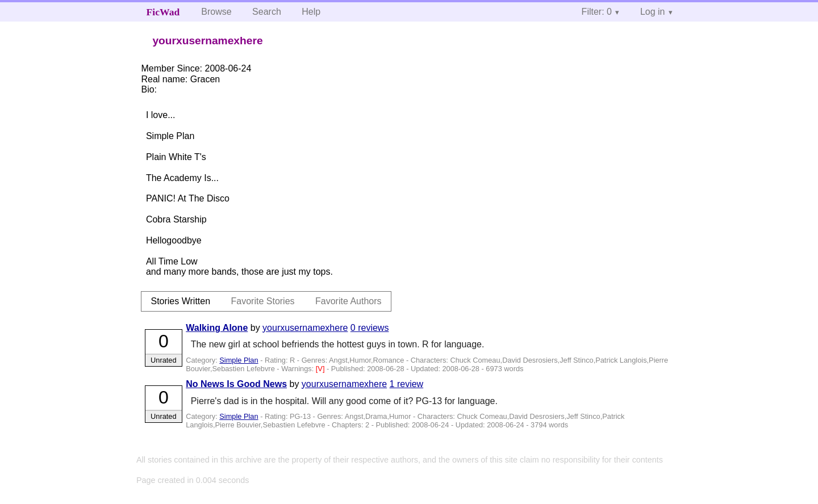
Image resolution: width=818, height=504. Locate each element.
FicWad (163, 12)
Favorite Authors (349, 301)
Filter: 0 (597, 12)
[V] (321, 369)
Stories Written (180, 301)
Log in (653, 12)
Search (267, 12)
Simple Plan (239, 360)
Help (311, 12)
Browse (216, 12)
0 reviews (370, 328)
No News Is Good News (236, 384)
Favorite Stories (263, 301)
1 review (407, 384)
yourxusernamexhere (305, 328)
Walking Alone (217, 328)
